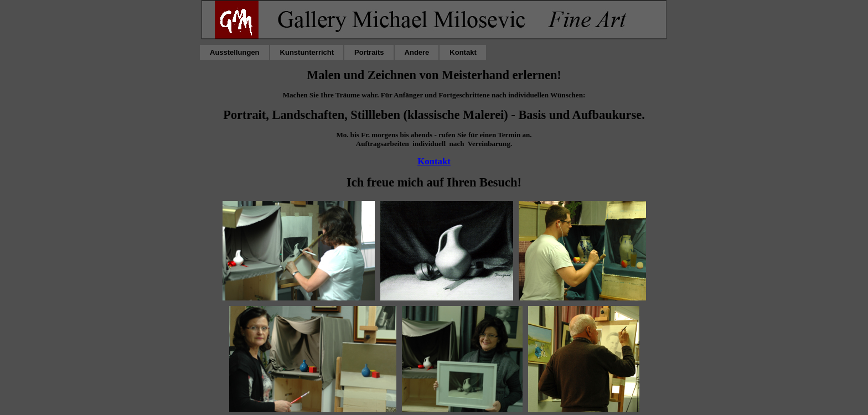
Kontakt (434, 161)
